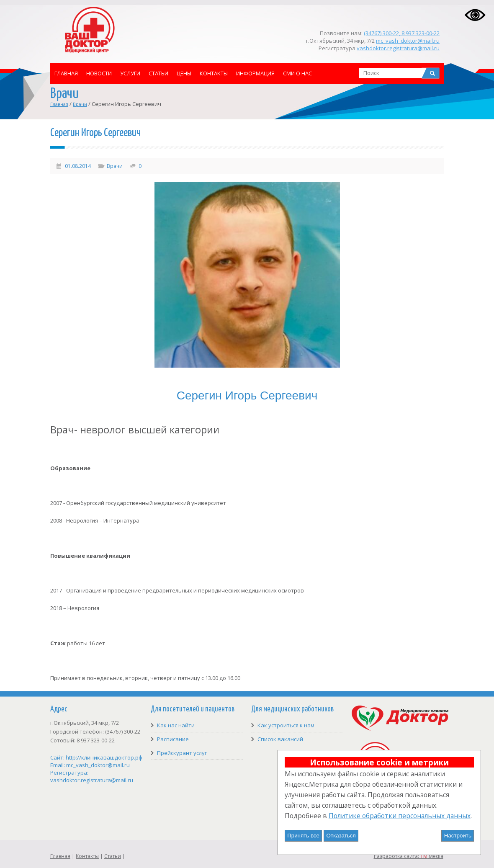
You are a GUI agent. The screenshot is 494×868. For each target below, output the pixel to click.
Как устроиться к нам (286, 725)
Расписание (173, 739)
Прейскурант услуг (182, 753)
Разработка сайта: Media (409, 856)
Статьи (158, 73)
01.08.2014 (78, 166)
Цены (184, 73)
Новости (99, 73)
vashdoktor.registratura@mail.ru (398, 48)
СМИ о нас (297, 73)
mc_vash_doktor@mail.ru (408, 41)
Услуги (130, 73)
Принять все (303, 836)
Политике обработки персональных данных (400, 816)
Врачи (80, 104)
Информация (255, 73)
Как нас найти (176, 725)
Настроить (458, 836)
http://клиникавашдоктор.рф (104, 757)
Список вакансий (280, 739)
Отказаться (341, 836)
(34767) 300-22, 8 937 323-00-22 (402, 33)
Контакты (214, 73)
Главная (66, 73)
